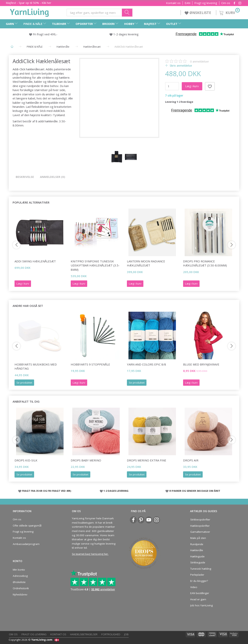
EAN (187, 3)
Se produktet (24, 383)
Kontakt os (173, 3)
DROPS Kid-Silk (26, 460)
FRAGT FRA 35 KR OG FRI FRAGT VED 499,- (47, 491)
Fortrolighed (111, 634)
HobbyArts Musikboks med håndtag (36, 366)
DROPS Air (191, 460)
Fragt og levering (206, 3)
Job (126, 634)
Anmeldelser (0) (53, 177)
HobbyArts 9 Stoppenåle (90, 364)
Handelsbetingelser (84, 634)
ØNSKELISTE (198, 13)
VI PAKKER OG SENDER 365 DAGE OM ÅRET (195, 491)
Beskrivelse (25, 177)
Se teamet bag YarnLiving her (90, 554)
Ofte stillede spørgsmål (27, 526)
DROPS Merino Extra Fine (147, 460)
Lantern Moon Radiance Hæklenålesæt (146, 263)
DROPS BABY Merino (86, 460)
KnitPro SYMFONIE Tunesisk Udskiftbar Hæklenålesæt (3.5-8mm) (95, 265)
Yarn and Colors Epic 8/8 (146, 364)
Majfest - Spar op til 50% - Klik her (29, 3)
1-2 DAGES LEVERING (116, 491)
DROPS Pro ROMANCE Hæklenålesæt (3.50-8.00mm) (205, 263)
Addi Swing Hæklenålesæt (35, 261)
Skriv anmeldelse (180, 65)
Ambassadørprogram (26, 544)
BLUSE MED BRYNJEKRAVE (201, 364)
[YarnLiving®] (29, 12)
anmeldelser (200, 61)
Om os (226, 3)
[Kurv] (229, 12)
